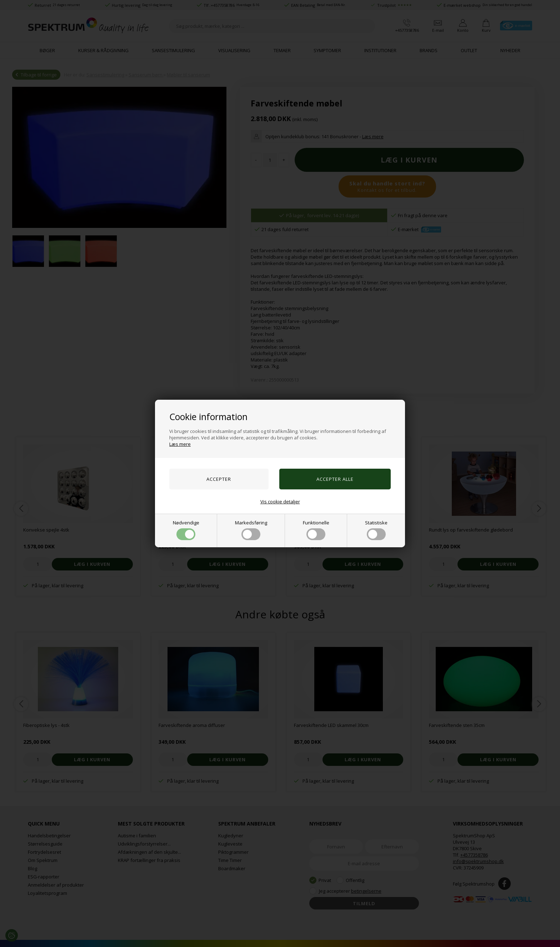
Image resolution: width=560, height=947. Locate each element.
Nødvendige (186, 530)
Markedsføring (251, 530)
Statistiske (376, 530)
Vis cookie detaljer (280, 502)
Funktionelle (316, 530)
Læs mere (180, 444)
